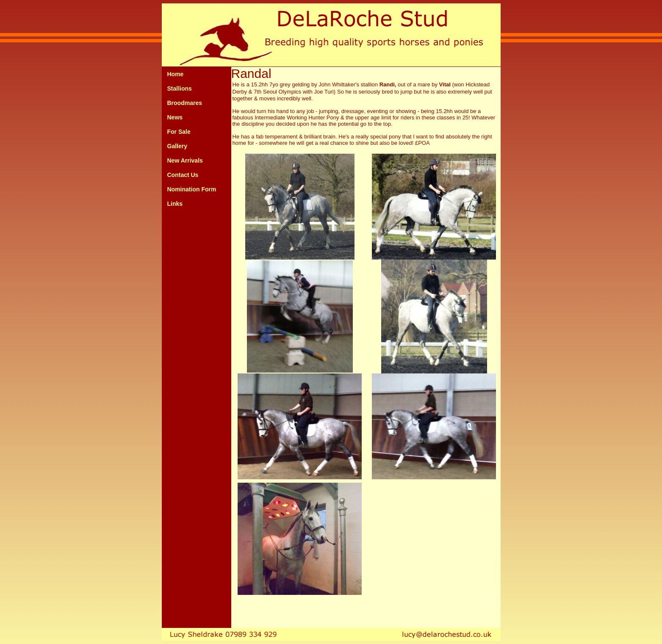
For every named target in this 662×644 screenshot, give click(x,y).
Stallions (180, 88)
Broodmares (185, 103)
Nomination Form (192, 189)
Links (175, 204)
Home (176, 74)
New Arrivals (185, 160)
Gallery (177, 146)
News (175, 117)
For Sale (179, 132)
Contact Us (183, 175)
